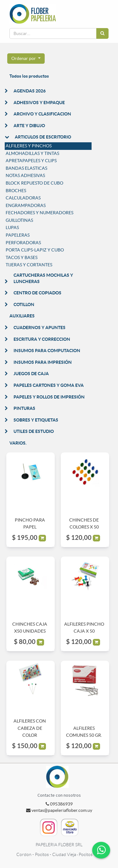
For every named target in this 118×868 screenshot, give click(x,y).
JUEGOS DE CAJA (31, 374)
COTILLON (24, 304)
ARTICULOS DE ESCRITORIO (43, 137)
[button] (26, 59)
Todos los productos (29, 76)
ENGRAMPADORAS (26, 205)
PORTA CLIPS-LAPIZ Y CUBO (35, 250)
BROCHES (16, 191)
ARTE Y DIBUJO (29, 126)
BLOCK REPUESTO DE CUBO (34, 183)
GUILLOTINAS (19, 220)
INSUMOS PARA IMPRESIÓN (43, 362)
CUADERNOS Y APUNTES (39, 328)
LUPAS (12, 227)
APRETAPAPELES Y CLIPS (31, 161)
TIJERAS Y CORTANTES (29, 265)
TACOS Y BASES (22, 257)
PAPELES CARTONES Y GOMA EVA (49, 385)
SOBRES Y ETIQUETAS (36, 420)
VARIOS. (18, 443)
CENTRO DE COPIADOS (37, 293)
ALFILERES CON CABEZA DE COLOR (30, 728)
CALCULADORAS (23, 198)
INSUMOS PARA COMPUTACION (47, 351)
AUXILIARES (22, 316)
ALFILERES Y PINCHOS (29, 146)
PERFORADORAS (23, 243)
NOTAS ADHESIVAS (25, 175)
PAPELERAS (18, 235)
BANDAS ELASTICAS (26, 168)
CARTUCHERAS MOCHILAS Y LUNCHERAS (43, 278)
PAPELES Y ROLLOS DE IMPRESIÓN (49, 397)
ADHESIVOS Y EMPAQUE (39, 103)
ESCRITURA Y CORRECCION (42, 339)
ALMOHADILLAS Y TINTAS (32, 153)
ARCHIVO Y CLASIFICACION (42, 114)
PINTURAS (24, 408)
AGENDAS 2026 (30, 91)
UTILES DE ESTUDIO (34, 431)
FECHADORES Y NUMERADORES (39, 213)
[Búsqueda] (102, 33)
